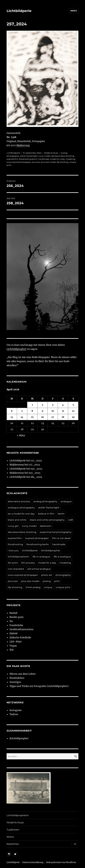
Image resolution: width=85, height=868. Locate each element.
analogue (66, 501)
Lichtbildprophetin (18, 815)
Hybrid (13, 633)
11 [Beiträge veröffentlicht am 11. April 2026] (63, 411)
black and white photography (47, 520)
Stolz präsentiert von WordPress (61, 862)
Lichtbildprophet (16, 349)
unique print (63, 587)
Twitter (14, 714)
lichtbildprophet (51, 551)
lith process (28, 563)
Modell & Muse (51, 153)
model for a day (57, 159)
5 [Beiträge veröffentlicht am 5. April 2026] (73, 405)
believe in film (46, 514)
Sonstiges (15, 682)
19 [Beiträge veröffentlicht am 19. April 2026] (73, 417)
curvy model (44, 156)
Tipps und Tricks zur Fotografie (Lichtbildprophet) (39, 686)
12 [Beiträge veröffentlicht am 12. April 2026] (73, 411)
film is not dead (61, 538)
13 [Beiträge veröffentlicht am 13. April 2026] (12, 417)
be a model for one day (21, 514)
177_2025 (36, 460)
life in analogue (41, 557)
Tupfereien (13, 830)
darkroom (46, 526)
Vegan (13, 646)
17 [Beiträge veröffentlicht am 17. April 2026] (53, 417)
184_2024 (36, 477)
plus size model (48, 162)
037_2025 (36, 469)
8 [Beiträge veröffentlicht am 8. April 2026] (32, 411)
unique (48, 587)
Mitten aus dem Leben (23, 674)
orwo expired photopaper (19, 162)
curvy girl (13, 526)
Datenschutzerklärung (33, 862)
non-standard (16, 569)
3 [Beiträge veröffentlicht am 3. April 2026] (53, 405)
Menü (74, 11)
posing (47, 581)
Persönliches (17, 678)
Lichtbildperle (19, 11)
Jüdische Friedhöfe (20, 637)
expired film (12, 159)
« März (21, 435)
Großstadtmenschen (21, 629)
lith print (13, 563)
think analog (33, 587)
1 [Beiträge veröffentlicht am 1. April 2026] (32, 405)
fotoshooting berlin (28, 159)
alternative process (19, 501)
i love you (13, 551)
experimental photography (56, 532)
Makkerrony (23, 145)
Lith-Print (16, 642)
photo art (47, 575)
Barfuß (13, 613)
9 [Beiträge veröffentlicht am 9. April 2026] (43, 411)
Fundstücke (16, 625)
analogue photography (21, 508)
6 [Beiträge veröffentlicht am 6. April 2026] (12, 411)
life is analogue (62, 557)
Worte (10, 837)
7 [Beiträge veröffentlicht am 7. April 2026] (22, 411)
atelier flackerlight (29, 156)
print (57, 581)
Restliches (13, 844)
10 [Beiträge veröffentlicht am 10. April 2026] (53, 411)
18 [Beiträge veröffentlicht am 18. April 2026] (63, 417)
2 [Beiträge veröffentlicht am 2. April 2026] (42, 405)
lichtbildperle (30, 551)
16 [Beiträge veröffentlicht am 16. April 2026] (42, 417)
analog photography (45, 501)
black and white (17, 520)
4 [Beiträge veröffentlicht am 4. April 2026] (63, 405)
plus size (36, 162)
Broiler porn (17, 617)
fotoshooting (15, 544)
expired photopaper (37, 538)
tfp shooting (63, 162)
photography (63, 575)
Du (11, 621)
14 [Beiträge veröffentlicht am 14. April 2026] (22, 417)
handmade (44, 159)
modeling (70, 159)
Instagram (16, 710)
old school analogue (39, 569)
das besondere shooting (63, 156)
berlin (61, 514)
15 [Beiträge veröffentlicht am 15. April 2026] (32, 417)
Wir (12, 650)
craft (71, 520)
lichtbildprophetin (18, 557)
